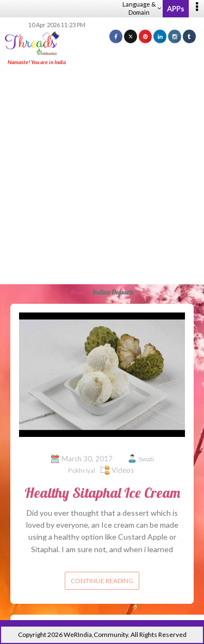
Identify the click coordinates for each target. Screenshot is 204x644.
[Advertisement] (102, 176)
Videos (123, 470)
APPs (176, 9)
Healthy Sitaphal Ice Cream (102, 493)
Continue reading (102, 581)
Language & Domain (142, 8)
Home (78, 292)
